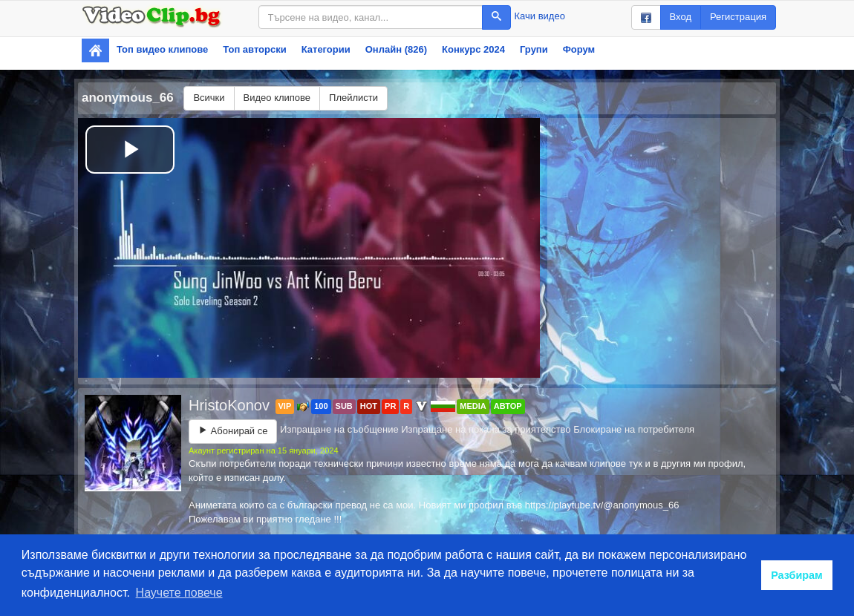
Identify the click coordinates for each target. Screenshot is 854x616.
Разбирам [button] (797, 575)
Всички (209, 98)
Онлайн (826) (396, 49)
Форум (579, 49)
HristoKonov (231, 405)
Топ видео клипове (162, 49)
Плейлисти (353, 98)
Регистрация (738, 17)
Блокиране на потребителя (634, 429)
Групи (534, 49)
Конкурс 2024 (473, 49)
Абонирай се (233, 431)
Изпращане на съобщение (339, 429)
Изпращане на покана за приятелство (486, 429)
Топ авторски (254, 49)
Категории (326, 49)
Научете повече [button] (179, 593)
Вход (681, 17)
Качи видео (540, 16)
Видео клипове (277, 98)
